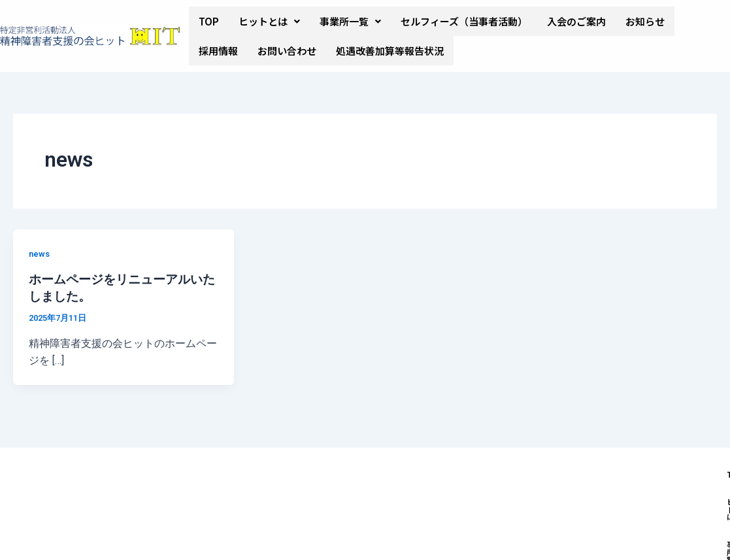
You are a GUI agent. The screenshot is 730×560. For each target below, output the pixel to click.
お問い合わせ (287, 51)
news (40, 254)
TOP (209, 21)
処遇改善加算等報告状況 (390, 51)
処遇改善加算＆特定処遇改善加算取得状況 (492, 505)
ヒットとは (269, 21)
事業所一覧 (350, 21)
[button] (269, 21)
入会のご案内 (576, 21)
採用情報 (218, 51)
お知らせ (645, 21)
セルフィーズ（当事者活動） (464, 21)
